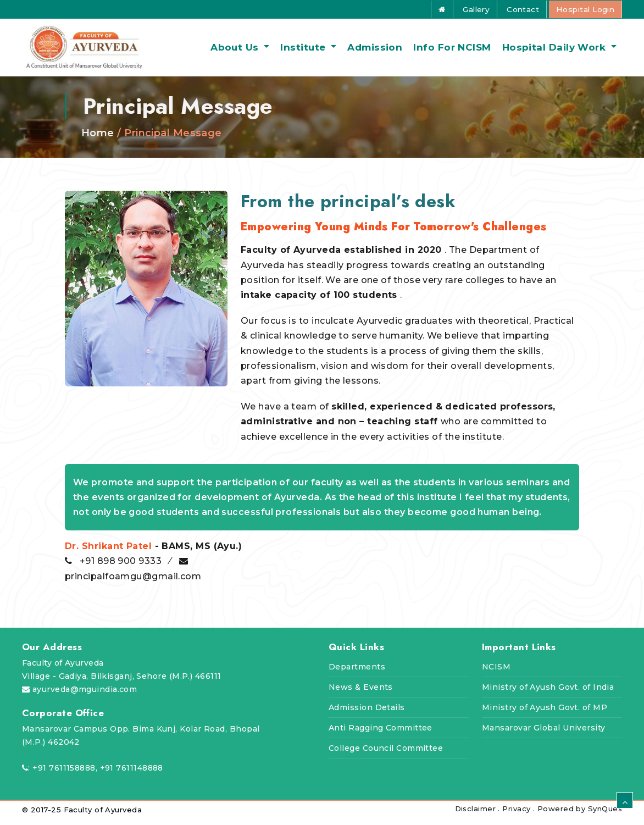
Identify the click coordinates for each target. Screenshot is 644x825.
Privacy (516, 815)
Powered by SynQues (580, 815)
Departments (357, 673)
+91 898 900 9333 (122, 567)
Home (98, 140)
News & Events (361, 694)
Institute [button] (304, 51)
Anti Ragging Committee (381, 734)
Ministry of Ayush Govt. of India (548, 694)
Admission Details (367, 714)
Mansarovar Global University (544, 734)
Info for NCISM (452, 51)
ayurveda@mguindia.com (85, 696)
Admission (375, 51)
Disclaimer (477, 815)
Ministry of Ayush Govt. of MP (545, 714)
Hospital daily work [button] (556, 51)
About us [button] (236, 51)
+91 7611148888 (132, 774)
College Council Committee (386, 755)
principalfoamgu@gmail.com (133, 582)
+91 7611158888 (64, 774)
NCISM (496, 673)
